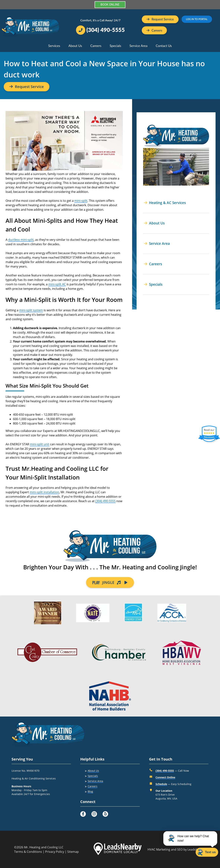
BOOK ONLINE (110, 5)
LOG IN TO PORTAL (197, 19)
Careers (96, 46)
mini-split (81, 201)
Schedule (161, 784)
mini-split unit (40, 444)
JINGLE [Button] (110, 583)
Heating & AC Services (165, 203)
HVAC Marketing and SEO (165, 849)
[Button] (154, 30)
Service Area (139, 46)
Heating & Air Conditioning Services (34, 778)
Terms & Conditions (28, 852)
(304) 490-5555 (105, 501)
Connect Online (165, 777)
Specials (115, 46)
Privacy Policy (55, 852)
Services (54, 46)
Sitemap (73, 852)
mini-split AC (57, 284)
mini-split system (31, 310)
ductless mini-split (21, 240)
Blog (90, 791)
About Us (75, 46)
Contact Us (164, 46)
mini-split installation (44, 492)
